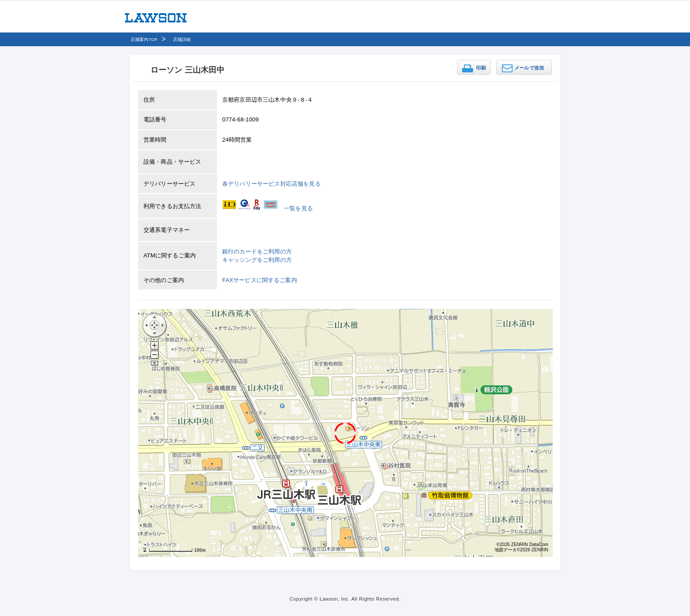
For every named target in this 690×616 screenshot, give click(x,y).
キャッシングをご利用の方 (257, 260)
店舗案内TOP (144, 39)
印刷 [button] (481, 68)
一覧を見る (298, 208)
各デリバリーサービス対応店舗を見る (272, 184)
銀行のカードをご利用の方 (257, 251)
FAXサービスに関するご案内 (260, 280)
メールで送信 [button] (529, 68)
